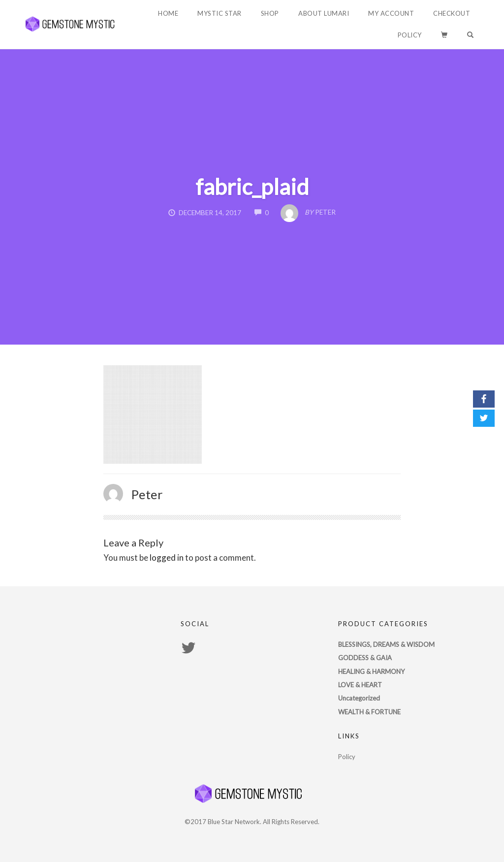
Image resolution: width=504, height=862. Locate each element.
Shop (270, 13)
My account (391, 13)
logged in (167, 558)
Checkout (452, 13)
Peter (147, 494)
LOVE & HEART (360, 685)
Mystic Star (220, 13)
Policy (410, 35)
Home (168, 13)
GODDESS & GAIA (365, 658)
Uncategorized (359, 698)
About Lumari (324, 13)
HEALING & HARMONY (371, 671)
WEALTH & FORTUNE (369, 712)
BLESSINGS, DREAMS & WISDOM (386, 644)
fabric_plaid (252, 187)
